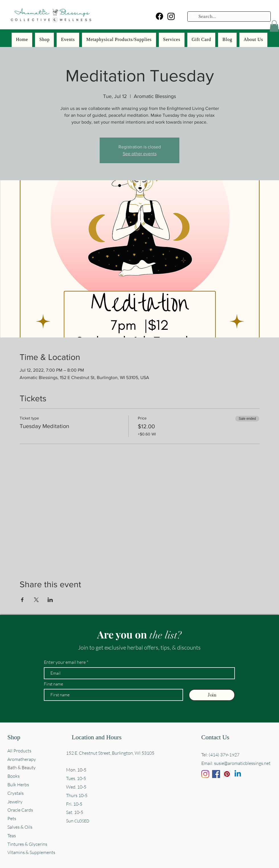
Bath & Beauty (21, 767)
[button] (274, 26)
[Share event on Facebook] (22, 600)
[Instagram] (171, 16)
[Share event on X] (36, 600)
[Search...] (228, 17)
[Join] (212, 695)
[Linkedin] (238, 774)
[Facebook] (159, 16)
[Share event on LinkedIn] (50, 600)
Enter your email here (65, 662)
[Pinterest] (227, 774)
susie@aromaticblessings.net (242, 763)
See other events (140, 154)
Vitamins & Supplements (31, 852)
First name (54, 684)
